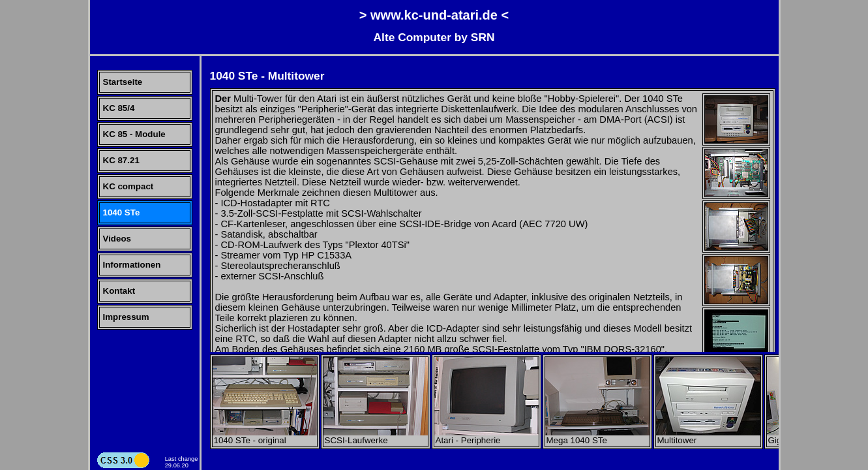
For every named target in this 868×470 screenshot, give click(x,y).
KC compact (128, 186)
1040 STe (122, 212)
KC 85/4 (119, 108)
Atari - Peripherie (486, 436)
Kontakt (119, 291)
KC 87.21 (121, 160)
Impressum (126, 317)
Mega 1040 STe (597, 436)
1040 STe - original (265, 436)
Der (223, 99)
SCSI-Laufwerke (376, 436)
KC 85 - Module (134, 134)
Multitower (708, 436)
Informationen (132, 265)
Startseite (123, 82)
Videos (117, 239)
